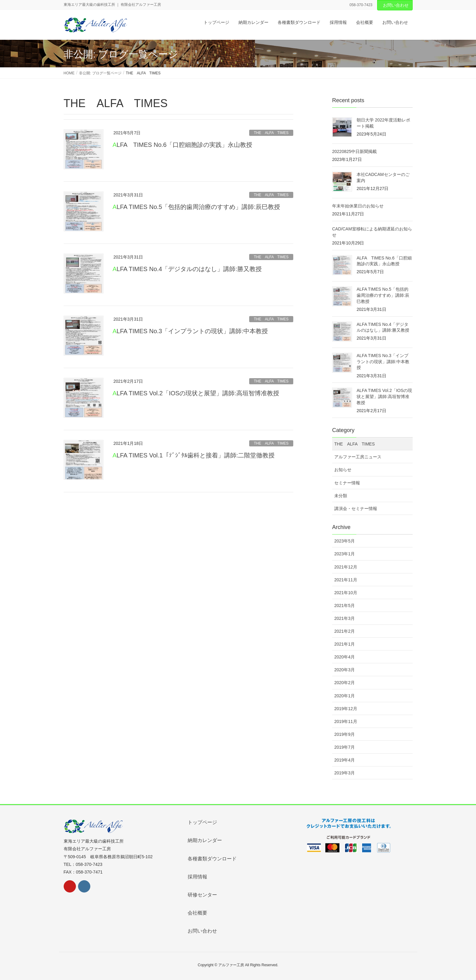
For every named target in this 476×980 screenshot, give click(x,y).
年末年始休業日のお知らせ (358, 206)
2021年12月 (346, 567)
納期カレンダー (205, 840)
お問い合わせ (396, 5)
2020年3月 (345, 670)
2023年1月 (345, 554)
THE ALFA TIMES (271, 133)
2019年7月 (345, 747)
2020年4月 (345, 657)
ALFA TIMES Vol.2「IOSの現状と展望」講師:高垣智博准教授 (196, 393)
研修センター (202, 895)
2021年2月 (345, 631)
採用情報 (197, 877)
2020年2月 (345, 683)
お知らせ (343, 470)
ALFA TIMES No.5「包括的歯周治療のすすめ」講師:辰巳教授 (196, 207)
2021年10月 (346, 593)
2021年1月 (345, 644)
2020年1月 (345, 696)
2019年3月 (345, 773)
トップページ (202, 822)
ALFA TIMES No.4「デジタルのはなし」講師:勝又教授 (187, 269)
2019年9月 (345, 734)
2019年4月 (345, 760)
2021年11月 (346, 580)
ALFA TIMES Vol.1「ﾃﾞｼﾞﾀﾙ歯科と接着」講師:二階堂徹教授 (194, 455)
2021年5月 (345, 606)
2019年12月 (346, 709)
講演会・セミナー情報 (356, 509)
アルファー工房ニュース (358, 457)
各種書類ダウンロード (212, 859)
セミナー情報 (347, 483)
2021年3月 (345, 618)
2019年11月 (346, 721)
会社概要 (197, 913)
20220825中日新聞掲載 (354, 151)
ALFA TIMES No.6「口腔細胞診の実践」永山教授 (183, 145)
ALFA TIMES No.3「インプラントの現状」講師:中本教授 (190, 331)
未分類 (341, 496)
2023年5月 (345, 541)
